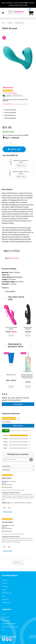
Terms (4, 596)
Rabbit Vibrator (19, 23)
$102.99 (28, 332)
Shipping (4, 590)
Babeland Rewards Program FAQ (10, 627)
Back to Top (18, 562)
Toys (4, 23)
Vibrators (10, 23)
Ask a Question (7, 104)
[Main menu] (3, 13)
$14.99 (28, 382)
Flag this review (8, 512)
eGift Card (5, 580)
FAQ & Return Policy (7, 593)
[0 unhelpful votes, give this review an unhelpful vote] (9, 508)
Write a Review (13, 93)
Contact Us (5, 583)
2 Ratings (5, 93)
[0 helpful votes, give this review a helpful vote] (4, 508)
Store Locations (6, 617)
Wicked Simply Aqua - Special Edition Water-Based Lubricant (28, 376)
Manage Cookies (6, 603)
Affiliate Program (6, 620)
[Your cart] (31, 13)
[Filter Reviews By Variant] (18, 470)
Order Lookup (5, 586)
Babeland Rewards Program (9, 624)
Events (4, 614)
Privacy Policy (5, 599)
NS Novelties (14, 258)
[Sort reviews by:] (18, 466)
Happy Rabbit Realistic (28, 328)
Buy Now (11, 335)
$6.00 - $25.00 (11, 380)
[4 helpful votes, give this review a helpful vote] (4, 547)
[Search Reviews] (18, 460)
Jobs (3, 630)
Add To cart (14, 149)
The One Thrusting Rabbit (11, 328)
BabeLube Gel (11, 375)
